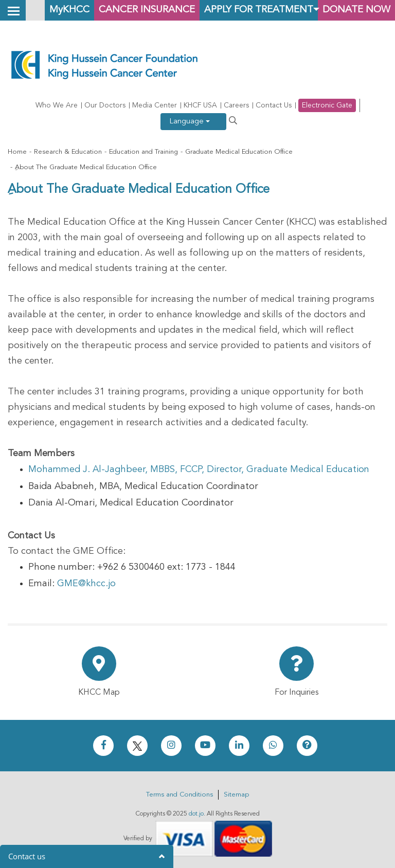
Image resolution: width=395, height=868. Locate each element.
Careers (236, 105)
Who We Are (57, 105)
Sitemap (236, 795)
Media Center (155, 105)
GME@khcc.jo (86, 584)
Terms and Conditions (179, 795)
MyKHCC (69, 10)
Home (17, 152)
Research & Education (68, 152)
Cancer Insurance (147, 10)
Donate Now (356, 10)
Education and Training (143, 152)
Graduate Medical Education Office (239, 152)
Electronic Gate (327, 105)
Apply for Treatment (259, 10)
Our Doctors (105, 105)
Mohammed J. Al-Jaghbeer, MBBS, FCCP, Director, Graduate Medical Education (199, 469)
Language (190, 122)
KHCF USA (200, 105)
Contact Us (274, 105)
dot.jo (196, 814)
